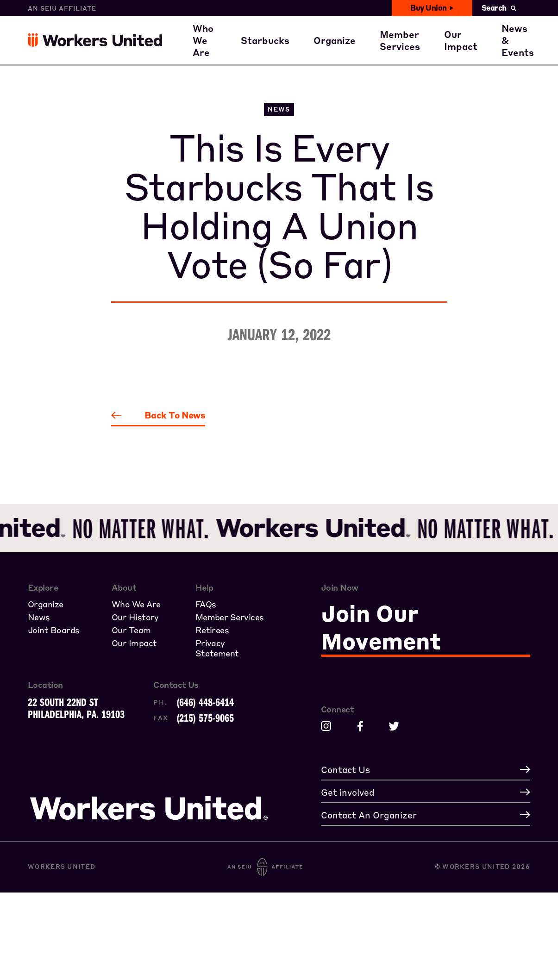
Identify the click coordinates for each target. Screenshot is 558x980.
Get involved (482, 50)
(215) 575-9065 (205, 718)
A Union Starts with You (378, 23)
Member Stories (426, 50)
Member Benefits (428, 23)
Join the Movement (367, 50)
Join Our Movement (381, 627)
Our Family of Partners (254, 50)
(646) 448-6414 (205, 702)
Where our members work (261, 23)
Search (499, 8)
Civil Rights (480, 23)
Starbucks (274, 50)
